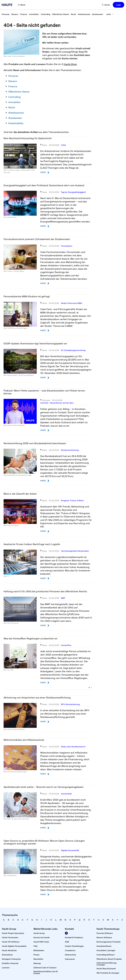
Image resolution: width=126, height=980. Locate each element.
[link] (6, 14)
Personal (13, 76)
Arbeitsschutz (16, 113)
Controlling (14, 97)
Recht (12, 107)
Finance (13, 86)
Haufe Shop (69, 64)
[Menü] (22, 5)
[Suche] (106, 5)
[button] (118, 5)
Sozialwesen (15, 118)
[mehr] (110, 14)
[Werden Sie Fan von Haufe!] (66, 933)
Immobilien (14, 102)
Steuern (13, 81)
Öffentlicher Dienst (19, 92)
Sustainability (16, 123)
